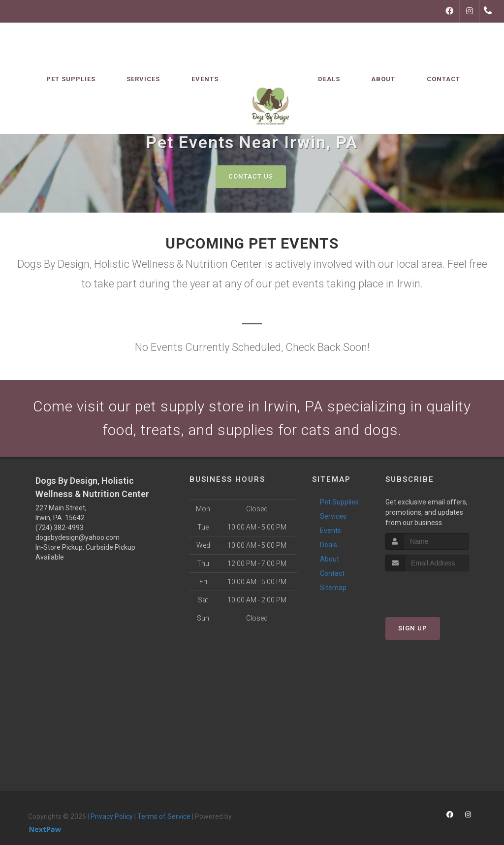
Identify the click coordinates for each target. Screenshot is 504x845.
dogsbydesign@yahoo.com (78, 537)
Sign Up (413, 628)
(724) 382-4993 (60, 528)
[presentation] (438, 590)
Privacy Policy (112, 816)
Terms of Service (164, 816)
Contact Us (251, 176)
